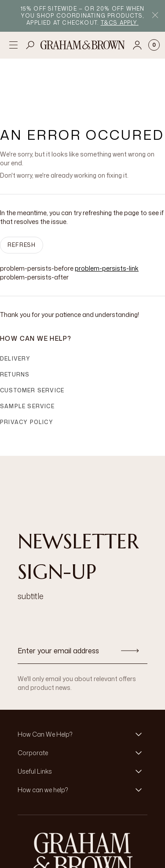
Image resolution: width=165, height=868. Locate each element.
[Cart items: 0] (154, 45)
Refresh (22, 203)
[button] (82, 692)
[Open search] (30, 45)
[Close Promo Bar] (155, 16)
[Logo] (83, 45)
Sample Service (27, 364)
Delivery (15, 316)
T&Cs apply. (120, 23)
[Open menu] (13, 45)
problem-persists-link (107, 226)
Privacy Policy (27, 380)
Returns (15, 332)
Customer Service (32, 348)
